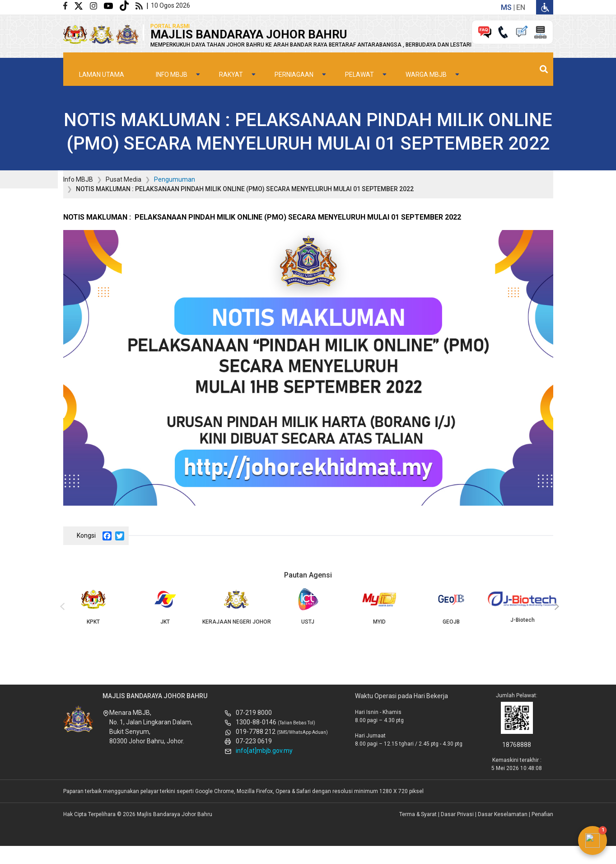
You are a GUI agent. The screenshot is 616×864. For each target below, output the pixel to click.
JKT (165, 606)
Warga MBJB (426, 64)
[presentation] (61, 607)
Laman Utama (102, 64)
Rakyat (231, 64)
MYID (379, 606)
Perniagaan (294, 64)
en (521, 7)
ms (506, 7)
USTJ (308, 606)
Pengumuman (175, 179)
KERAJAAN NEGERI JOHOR (236, 606)
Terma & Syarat (418, 814)
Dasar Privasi (457, 814)
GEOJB (451, 606)
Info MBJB (172, 64)
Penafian (542, 814)
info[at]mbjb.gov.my (264, 751)
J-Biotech (523, 606)
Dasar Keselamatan (503, 814)
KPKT (93, 606)
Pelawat (359, 64)
